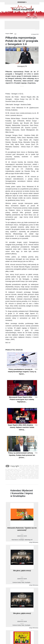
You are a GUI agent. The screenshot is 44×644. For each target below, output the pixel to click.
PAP (15, 34)
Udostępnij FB (22, 66)
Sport (12, 34)
